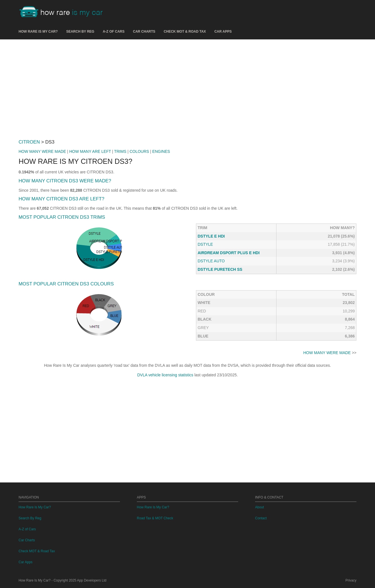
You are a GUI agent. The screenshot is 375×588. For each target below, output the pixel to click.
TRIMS (120, 151)
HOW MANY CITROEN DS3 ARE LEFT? (62, 199)
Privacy (351, 580)
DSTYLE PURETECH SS (220, 269)
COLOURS (139, 151)
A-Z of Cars (114, 32)
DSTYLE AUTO (211, 261)
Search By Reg (80, 32)
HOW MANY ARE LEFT (90, 151)
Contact (261, 518)
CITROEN (29, 142)
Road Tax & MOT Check (155, 518)
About (259, 507)
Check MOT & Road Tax (185, 32)
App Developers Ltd (92, 580)
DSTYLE (205, 244)
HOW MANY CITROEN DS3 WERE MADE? (65, 181)
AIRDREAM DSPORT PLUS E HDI (229, 253)
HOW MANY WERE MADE (42, 151)
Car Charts (144, 32)
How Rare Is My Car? (38, 32)
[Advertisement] (187, 87)
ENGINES (161, 151)
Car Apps (223, 32)
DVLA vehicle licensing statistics (165, 375)
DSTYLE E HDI (211, 236)
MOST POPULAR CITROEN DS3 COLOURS (66, 284)
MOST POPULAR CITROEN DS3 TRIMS (62, 217)
